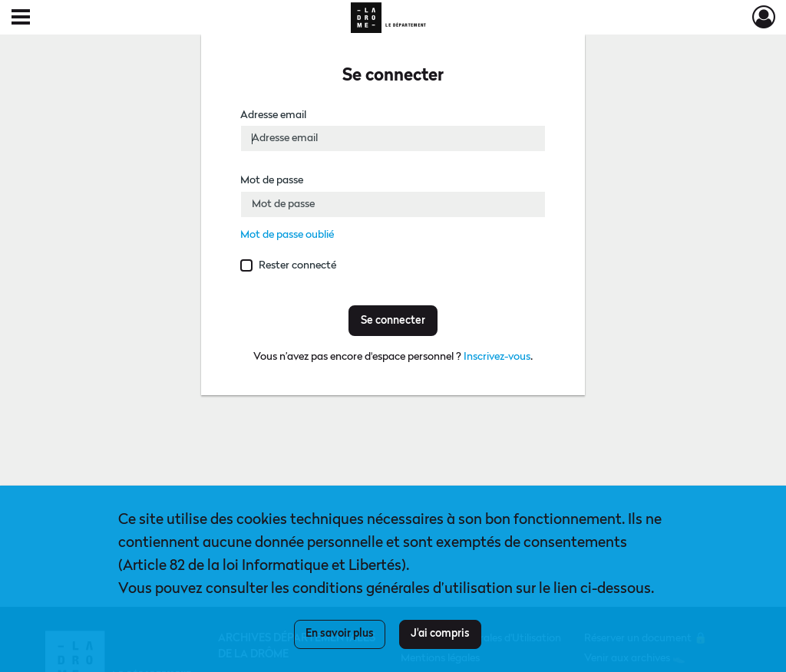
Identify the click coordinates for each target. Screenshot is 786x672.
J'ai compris (440, 634)
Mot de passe (272, 180)
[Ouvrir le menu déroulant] (21, 18)
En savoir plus (340, 634)
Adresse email (273, 115)
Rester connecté (297, 265)
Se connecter (393, 321)
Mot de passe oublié (287, 235)
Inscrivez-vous (497, 357)
